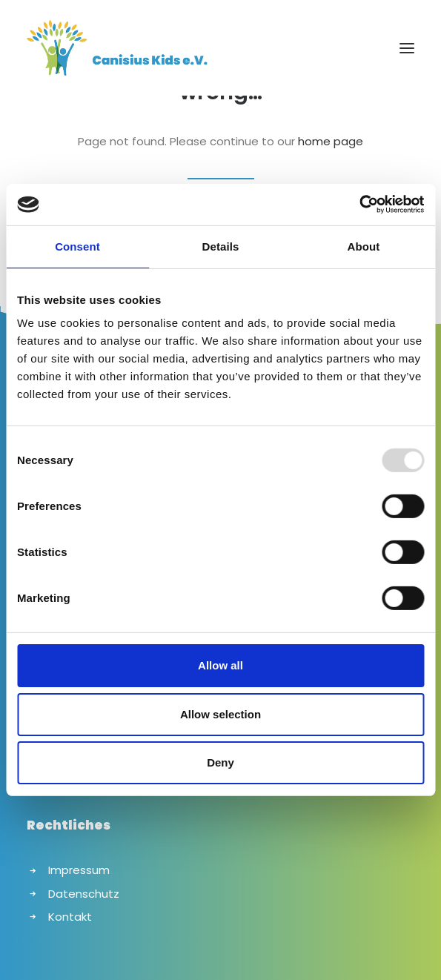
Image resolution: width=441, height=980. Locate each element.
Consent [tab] (77, 246)
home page (331, 141)
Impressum (79, 870)
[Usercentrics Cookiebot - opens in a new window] (359, 205)
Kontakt (70, 917)
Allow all (220, 665)
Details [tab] (221, 246)
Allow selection (220, 714)
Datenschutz (84, 894)
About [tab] (364, 246)
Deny (220, 762)
